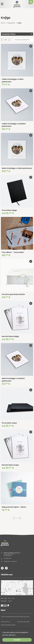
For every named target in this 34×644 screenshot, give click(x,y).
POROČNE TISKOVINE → (24, 617)
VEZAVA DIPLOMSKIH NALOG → (9, 618)
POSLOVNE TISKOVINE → (24, 622)
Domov (3, 23)
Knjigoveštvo (11, 23)
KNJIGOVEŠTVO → (6, 622)
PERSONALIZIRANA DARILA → (9, 625)
